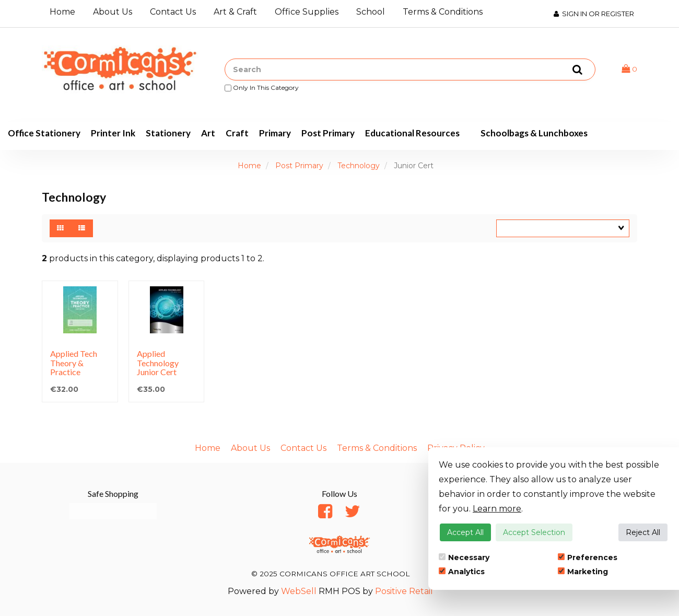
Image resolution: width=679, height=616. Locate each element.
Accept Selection (534, 532)
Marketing (583, 572)
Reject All (643, 532)
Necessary (464, 557)
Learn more (497, 509)
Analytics (462, 572)
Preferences (588, 557)
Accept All (465, 532)
